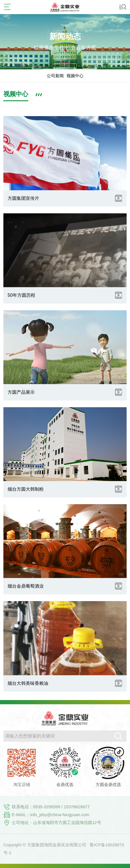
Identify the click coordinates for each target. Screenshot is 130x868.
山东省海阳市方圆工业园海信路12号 (67, 822)
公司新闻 (55, 76)
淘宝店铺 (22, 784)
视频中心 (75, 76)
